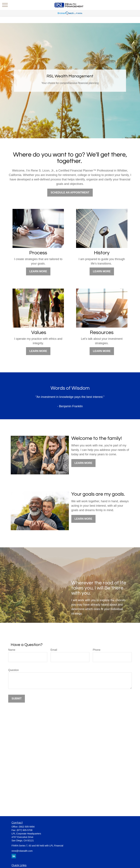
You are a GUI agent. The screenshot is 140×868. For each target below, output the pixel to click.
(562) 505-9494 (27, 827)
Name (12, 650)
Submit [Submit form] (17, 699)
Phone (97, 650)
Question (14, 670)
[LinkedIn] (14, 856)
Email (54, 650)
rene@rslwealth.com (22, 851)
